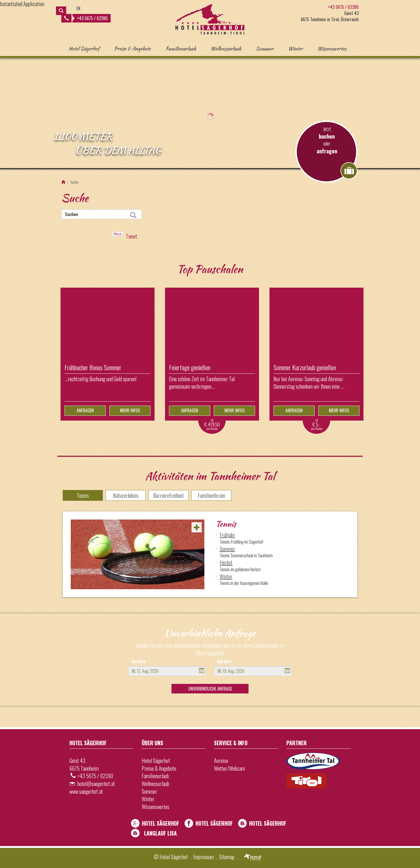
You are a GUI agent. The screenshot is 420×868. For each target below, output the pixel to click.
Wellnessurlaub (226, 49)
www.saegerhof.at (86, 791)
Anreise (138, 661)
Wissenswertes (332, 49)
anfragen (327, 151)
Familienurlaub (181, 49)
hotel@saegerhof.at (96, 784)
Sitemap (227, 857)
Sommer (265, 49)
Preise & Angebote (132, 49)
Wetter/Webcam (229, 768)
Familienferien (211, 495)
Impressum (204, 857)
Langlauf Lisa (160, 833)
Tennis (83, 495)
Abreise (224, 661)
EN (78, 8)
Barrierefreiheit (168, 495)
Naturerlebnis (126, 495)
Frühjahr (227, 535)
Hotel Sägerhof (84, 49)
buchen (327, 136)
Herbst (226, 562)
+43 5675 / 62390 (86, 18)
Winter (295, 49)
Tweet (132, 236)
